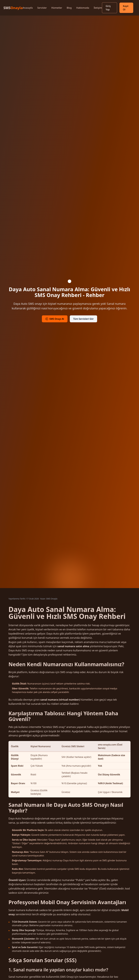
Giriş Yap (108, 8)
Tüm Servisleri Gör (83, 319)
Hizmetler (57, 8)
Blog (69, 8)
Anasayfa (28, 8)
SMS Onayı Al (55, 319)
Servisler (42, 8)
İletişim (98, 8)
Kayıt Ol (126, 8)
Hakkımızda (83, 8)
